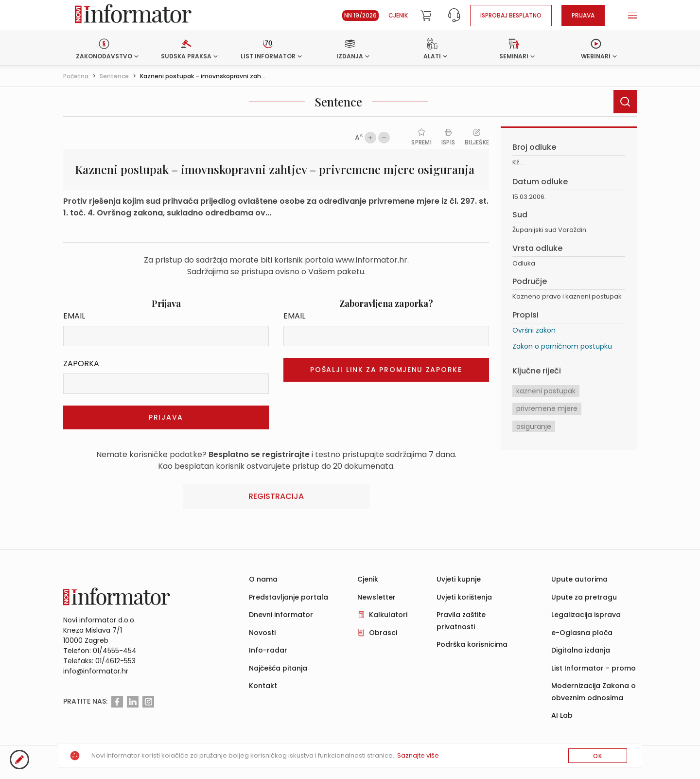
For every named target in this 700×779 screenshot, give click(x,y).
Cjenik (398, 15)
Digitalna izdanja (581, 650)
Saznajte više (418, 755)
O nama (263, 579)
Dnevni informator (281, 615)
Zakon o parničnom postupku (562, 346)
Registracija (276, 496)
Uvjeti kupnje (459, 579)
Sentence (114, 76)
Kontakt (263, 686)
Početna (76, 76)
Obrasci (383, 633)
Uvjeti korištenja (464, 597)
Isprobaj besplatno (511, 15)
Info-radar (268, 650)
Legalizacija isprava (586, 615)
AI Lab (562, 715)
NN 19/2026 (360, 15)
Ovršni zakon (534, 330)
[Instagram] (148, 702)
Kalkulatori (388, 615)
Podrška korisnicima (472, 644)
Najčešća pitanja (278, 668)
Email (74, 316)
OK (598, 756)
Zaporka (81, 363)
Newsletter (376, 597)
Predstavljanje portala (289, 597)
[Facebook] (117, 702)
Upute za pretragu (584, 597)
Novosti (262, 633)
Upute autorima (579, 579)
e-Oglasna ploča (582, 633)
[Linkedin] (133, 702)
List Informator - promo (594, 668)
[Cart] (426, 16)
